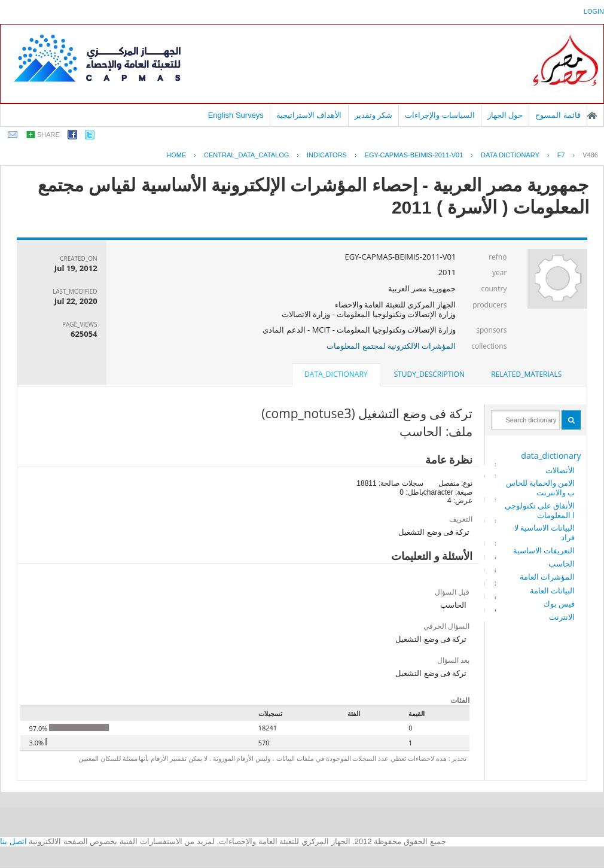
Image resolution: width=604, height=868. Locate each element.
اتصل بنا (13, 841)
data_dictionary (551, 456)
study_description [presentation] (429, 374)
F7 (561, 155)
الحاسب (562, 564)
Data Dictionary (510, 155)
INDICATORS (327, 155)
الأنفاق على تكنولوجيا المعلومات (540, 510)
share (48, 135)
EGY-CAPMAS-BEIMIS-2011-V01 (414, 155)
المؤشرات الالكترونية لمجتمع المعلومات (391, 346)
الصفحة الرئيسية (592, 115)
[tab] (526, 374)
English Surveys (236, 115)
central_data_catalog (246, 155)
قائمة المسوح (558, 115)
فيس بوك (559, 604)
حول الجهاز (505, 115)
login (594, 11)
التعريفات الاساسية (544, 550)
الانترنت (562, 617)
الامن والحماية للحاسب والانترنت (541, 488)
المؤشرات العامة (547, 577)
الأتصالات (560, 470)
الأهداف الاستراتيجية (309, 115)
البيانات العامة (552, 590)
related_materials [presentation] (526, 374)
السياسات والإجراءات (440, 115)
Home (176, 155)
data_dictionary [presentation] (336, 374)
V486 (590, 155)
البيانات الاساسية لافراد (545, 532)
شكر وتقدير (374, 115)
